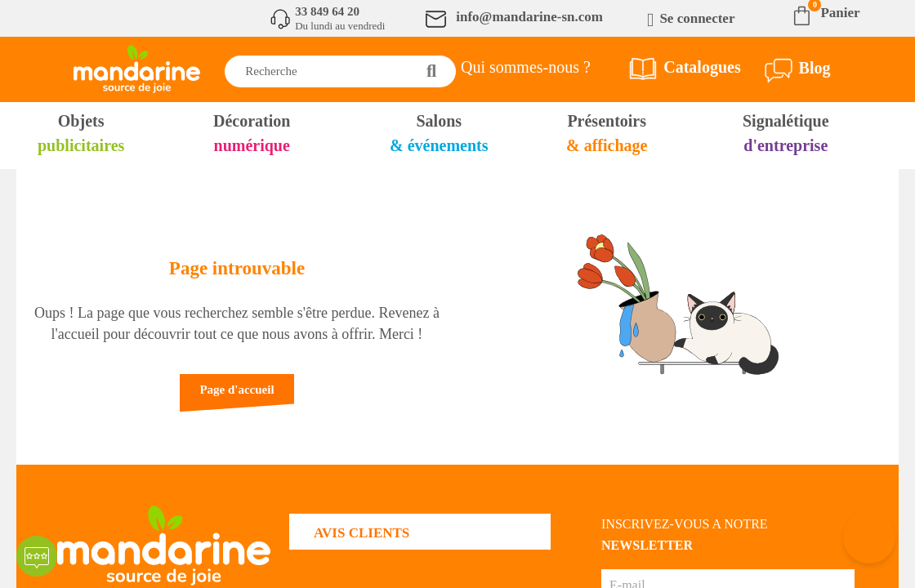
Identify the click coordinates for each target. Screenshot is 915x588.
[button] (237, 397)
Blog (815, 68)
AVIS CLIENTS (362, 533)
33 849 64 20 (327, 11)
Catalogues (702, 67)
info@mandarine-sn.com (529, 17)
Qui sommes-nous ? (526, 67)
